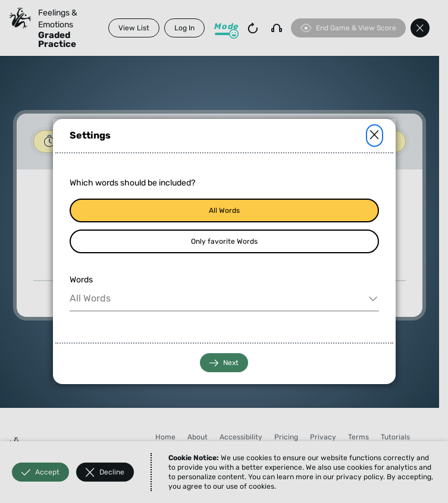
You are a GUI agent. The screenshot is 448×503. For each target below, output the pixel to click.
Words (81, 280)
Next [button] (224, 363)
